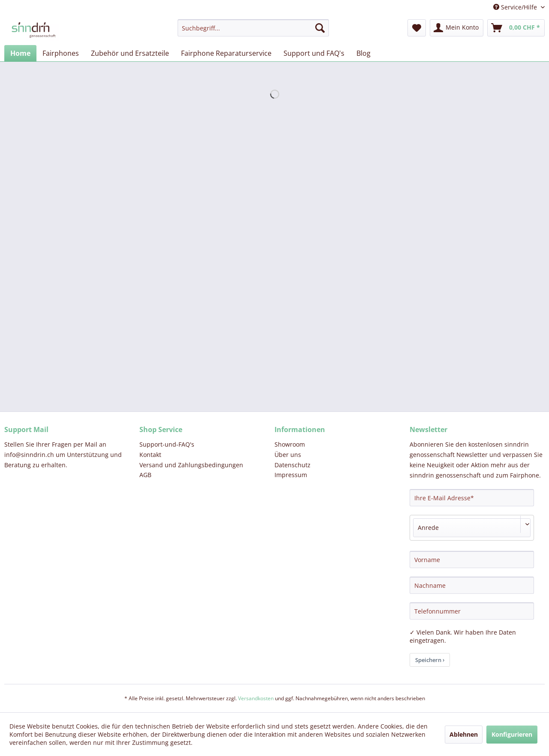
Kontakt (150, 455)
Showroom (290, 444)
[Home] (20, 53)
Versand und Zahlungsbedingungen (191, 465)
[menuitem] (253, 28)
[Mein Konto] (457, 28)
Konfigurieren (512, 734)
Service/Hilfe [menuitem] (516, 7)
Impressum (291, 475)
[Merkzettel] (417, 28)
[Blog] (363, 53)
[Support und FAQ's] (314, 53)
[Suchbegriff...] (253, 28)
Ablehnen (464, 734)
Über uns (288, 455)
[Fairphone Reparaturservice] (226, 53)
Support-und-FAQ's (167, 444)
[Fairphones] (61, 53)
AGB (145, 475)
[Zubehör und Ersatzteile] (130, 53)
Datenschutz (293, 465)
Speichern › (430, 660)
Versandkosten (256, 698)
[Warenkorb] (516, 28)
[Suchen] (320, 28)
